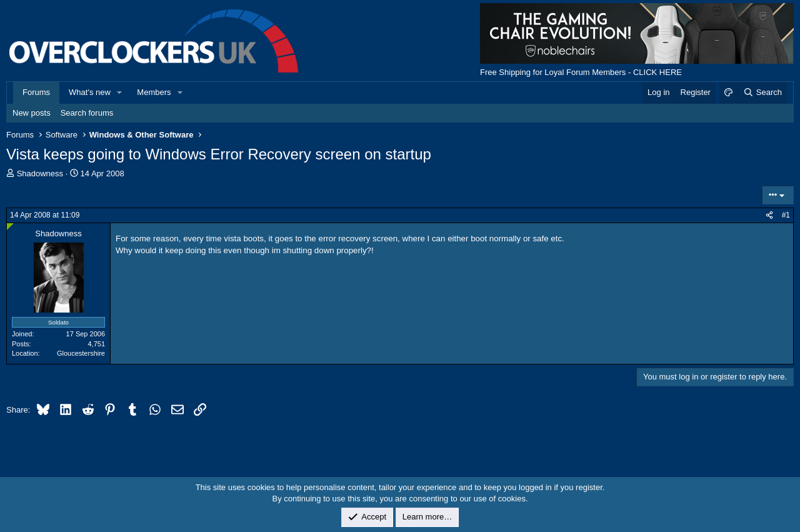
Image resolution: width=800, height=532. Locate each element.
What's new (90, 92)
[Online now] (10, 227)
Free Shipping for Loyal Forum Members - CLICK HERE (581, 72)
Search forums (87, 113)
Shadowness (40, 173)
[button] (120, 93)
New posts (32, 113)
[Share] (769, 215)
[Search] (762, 93)
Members (154, 92)
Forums (36, 92)
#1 (786, 215)
